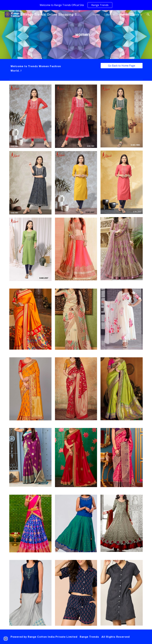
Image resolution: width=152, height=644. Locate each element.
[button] (148, 15)
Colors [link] (108, 15)
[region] (76, 5)
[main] (82, 35)
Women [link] (124, 15)
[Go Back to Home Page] (122, 66)
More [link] (136, 15)
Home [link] (96, 15)
